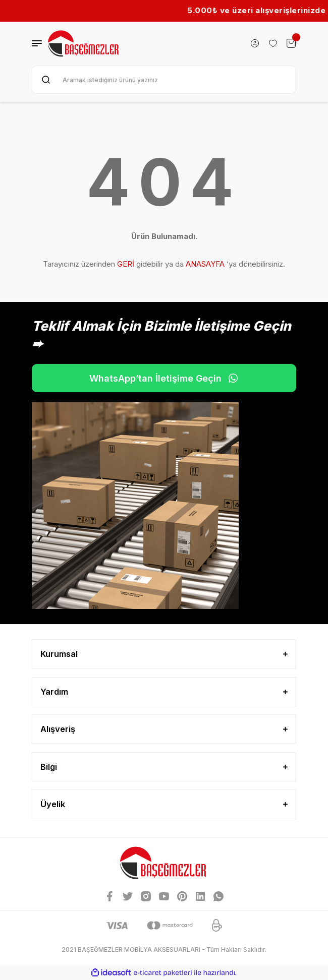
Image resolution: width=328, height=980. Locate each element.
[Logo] (84, 44)
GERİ (126, 264)
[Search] (164, 80)
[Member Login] (255, 43)
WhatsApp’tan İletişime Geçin (164, 378)
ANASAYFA (205, 264)
